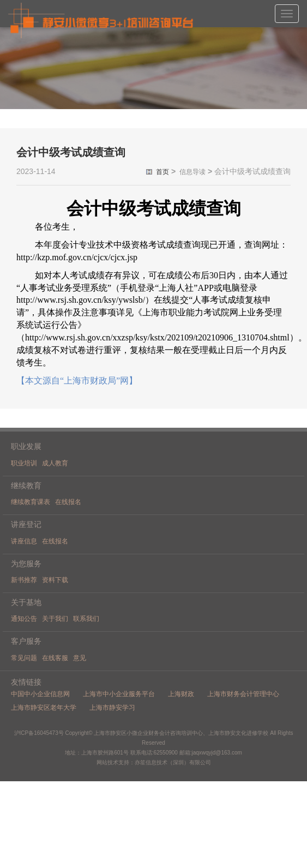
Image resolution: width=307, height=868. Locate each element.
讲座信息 (24, 541)
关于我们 (55, 619)
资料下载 (55, 580)
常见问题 (24, 658)
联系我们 (86, 619)
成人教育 (55, 463)
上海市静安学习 (112, 708)
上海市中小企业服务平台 (119, 694)
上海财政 (181, 694)
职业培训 (24, 463)
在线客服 (55, 658)
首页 (162, 172)
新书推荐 (24, 580)
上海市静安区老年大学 (44, 708)
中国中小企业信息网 (40, 694)
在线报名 (68, 502)
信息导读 (192, 172)
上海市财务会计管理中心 (243, 694)
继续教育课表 (31, 502)
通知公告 (24, 619)
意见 (80, 658)
